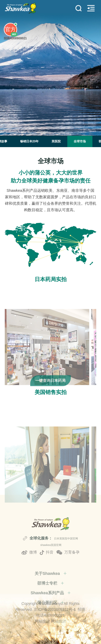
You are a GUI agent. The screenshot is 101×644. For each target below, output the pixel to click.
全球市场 (80, 141)
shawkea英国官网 (51, 565)
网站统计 (42, 634)
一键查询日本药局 (50, 390)
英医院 (56, 141)
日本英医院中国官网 (66, 559)
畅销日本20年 (29, 141)
